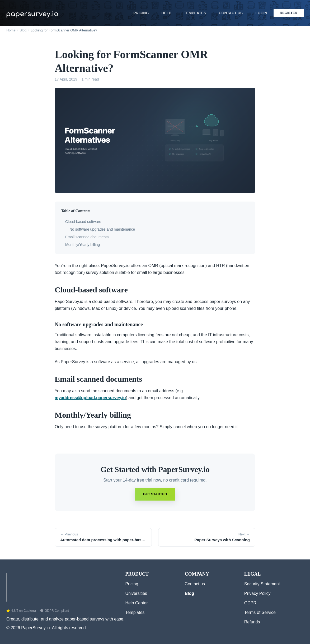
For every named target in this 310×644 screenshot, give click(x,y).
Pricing (141, 13)
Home (11, 30)
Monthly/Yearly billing (83, 245)
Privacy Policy (257, 593)
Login (261, 13)
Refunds (252, 622)
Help (166, 13)
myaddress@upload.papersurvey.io (90, 398)
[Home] (7, 586)
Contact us (195, 584)
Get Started (155, 494)
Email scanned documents (87, 237)
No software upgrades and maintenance (102, 229)
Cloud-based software (83, 222)
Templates (195, 13)
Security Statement (262, 584)
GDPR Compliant (55, 611)
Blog (23, 30)
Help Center (136, 603)
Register (289, 13)
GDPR (250, 603)
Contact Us (231, 13)
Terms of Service (260, 612)
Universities (136, 593)
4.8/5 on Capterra (21, 611)
